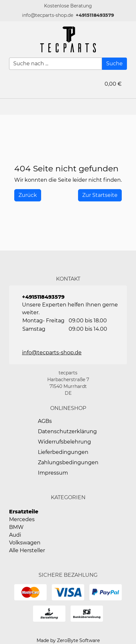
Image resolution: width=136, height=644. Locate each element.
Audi (15, 535)
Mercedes (22, 519)
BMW (16, 527)
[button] (128, 107)
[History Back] (28, 195)
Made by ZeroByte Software (68, 640)
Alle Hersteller (27, 550)
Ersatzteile (24, 512)
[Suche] (114, 64)
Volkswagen (25, 543)
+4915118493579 (95, 15)
